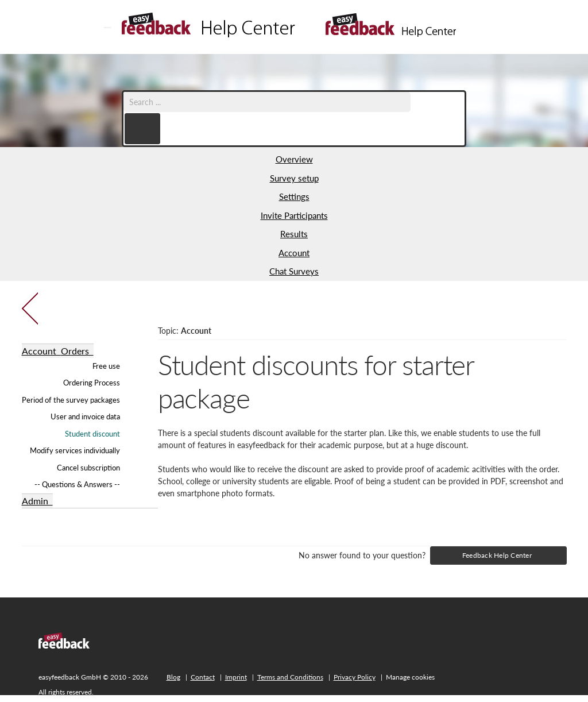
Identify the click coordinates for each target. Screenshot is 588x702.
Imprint (236, 677)
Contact (203, 677)
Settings (294, 196)
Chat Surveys (294, 271)
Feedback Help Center (497, 555)
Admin (37, 501)
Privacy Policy (355, 677)
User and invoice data (85, 416)
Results (294, 234)
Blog (173, 677)
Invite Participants (294, 215)
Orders (77, 351)
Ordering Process (92, 383)
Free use (106, 366)
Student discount (92, 434)
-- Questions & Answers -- (77, 484)
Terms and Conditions (290, 677)
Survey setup (294, 178)
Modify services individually (75, 450)
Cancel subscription (88, 468)
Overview (294, 159)
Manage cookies (410, 677)
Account (294, 253)
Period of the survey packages (71, 400)
